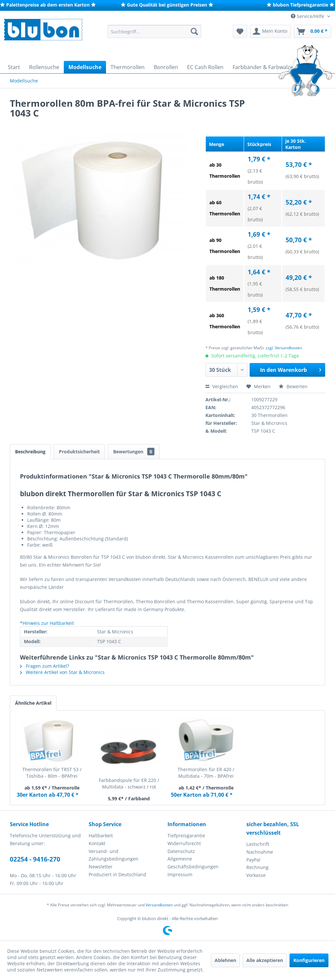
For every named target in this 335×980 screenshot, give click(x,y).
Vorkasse (256, 875)
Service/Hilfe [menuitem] (308, 16)
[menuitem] (155, 31)
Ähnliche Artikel (33, 703)
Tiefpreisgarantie (186, 835)
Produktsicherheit (79, 452)
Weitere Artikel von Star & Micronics (62, 672)
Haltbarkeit (101, 835)
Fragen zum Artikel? (44, 666)
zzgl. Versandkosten (284, 348)
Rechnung (257, 867)
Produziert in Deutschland (117, 874)
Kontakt (97, 843)
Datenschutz (181, 851)
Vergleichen (222, 386)
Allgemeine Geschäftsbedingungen (193, 863)
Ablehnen (225, 960)
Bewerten (293, 386)
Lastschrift (258, 844)
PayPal (253, 860)
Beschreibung (30, 452)
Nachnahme (260, 852)
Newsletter (101, 867)
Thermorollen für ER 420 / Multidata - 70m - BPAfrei (206, 773)
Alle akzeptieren (265, 960)
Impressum (180, 874)
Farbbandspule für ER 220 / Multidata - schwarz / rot (129, 783)
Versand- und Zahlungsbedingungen (114, 855)
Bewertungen (134, 452)
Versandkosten (159, 905)
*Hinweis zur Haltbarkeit (47, 623)
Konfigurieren (309, 960)
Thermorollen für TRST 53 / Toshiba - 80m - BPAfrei (52, 773)
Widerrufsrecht (184, 843)
